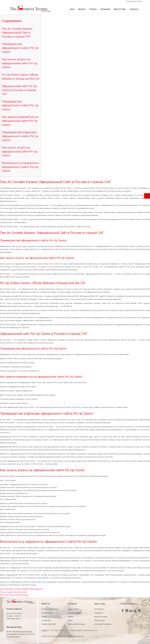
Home (72, 9)
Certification (46, 620)
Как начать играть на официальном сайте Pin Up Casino (20, 63)
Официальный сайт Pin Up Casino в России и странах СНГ (19, 90)
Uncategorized (37, 589)
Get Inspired (105, 9)
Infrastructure (47, 613)
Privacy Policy (100, 620)
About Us (82, 9)
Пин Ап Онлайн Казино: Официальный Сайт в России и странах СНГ (17, 33)
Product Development (50, 609)
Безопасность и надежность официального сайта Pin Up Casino (20, 167)
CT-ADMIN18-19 (26, 589)
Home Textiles (73, 609)
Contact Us (134, 9)
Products (93, 9)
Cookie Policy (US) (49, 624)
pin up (19, 246)
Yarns (70, 620)
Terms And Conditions (103, 624)
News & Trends (120, 9)
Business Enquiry (101, 617)
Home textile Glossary (76, 624)
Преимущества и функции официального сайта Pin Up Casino (20, 136)
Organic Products (75, 613)
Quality (44, 617)
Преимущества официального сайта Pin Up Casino (20, 48)
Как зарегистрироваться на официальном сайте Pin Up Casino (20, 121)
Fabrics (71, 617)
